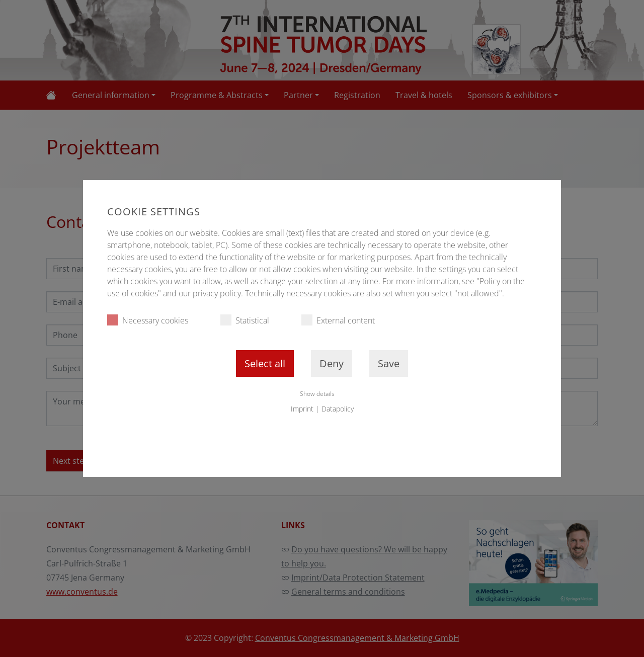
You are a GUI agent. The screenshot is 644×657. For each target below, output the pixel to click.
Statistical (245, 320)
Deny (332, 363)
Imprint (302, 409)
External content (338, 320)
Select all (265, 363)
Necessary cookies (148, 320)
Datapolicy (338, 409)
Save (389, 363)
